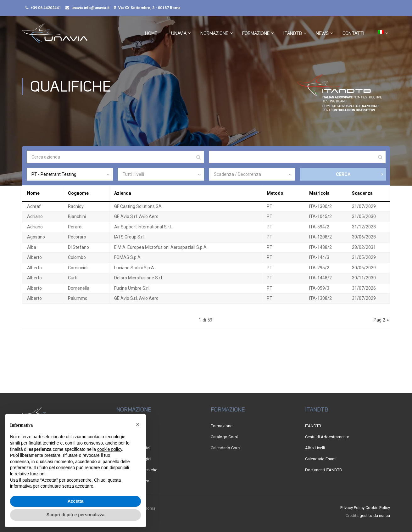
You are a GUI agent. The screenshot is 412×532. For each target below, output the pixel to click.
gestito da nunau (375, 516)
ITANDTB (293, 34)
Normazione (214, 34)
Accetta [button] (76, 501)
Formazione (256, 34)
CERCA (343, 175)
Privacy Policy (352, 508)
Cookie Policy (378, 508)
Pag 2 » (381, 321)
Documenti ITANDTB (323, 470)
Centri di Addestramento (327, 437)
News (322, 34)
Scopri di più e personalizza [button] (75, 515)
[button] (138, 424)
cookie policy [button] (110, 449)
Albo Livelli (315, 448)
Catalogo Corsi (224, 437)
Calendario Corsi (226, 448)
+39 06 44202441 (46, 8)
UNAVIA (179, 34)
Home (151, 34)
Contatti (353, 34)
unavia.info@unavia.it (90, 8)
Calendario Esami (321, 459)
